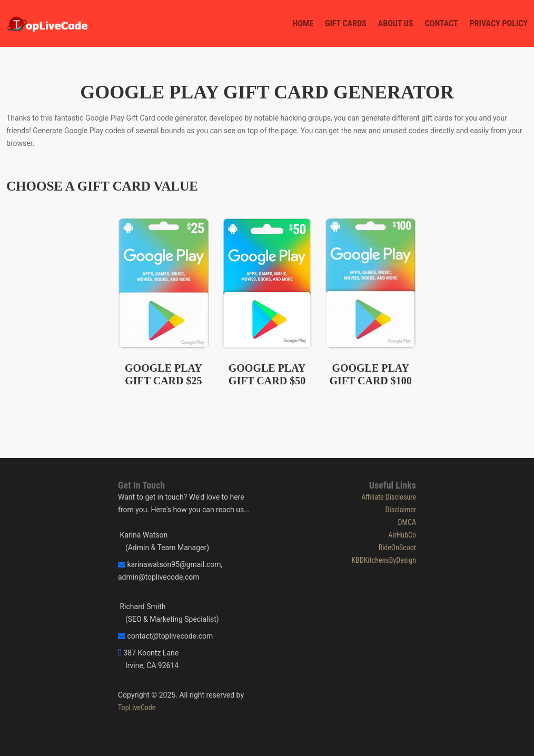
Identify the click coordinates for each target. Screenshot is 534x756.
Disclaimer (400, 510)
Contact (442, 23)
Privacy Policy (499, 23)
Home (303, 23)
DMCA (407, 522)
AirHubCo (402, 535)
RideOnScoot (397, 548)
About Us (396, 23)
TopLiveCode (137, 708)
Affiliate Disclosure (389, 497)
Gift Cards (346, 23)
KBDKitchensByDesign (384, 560)
